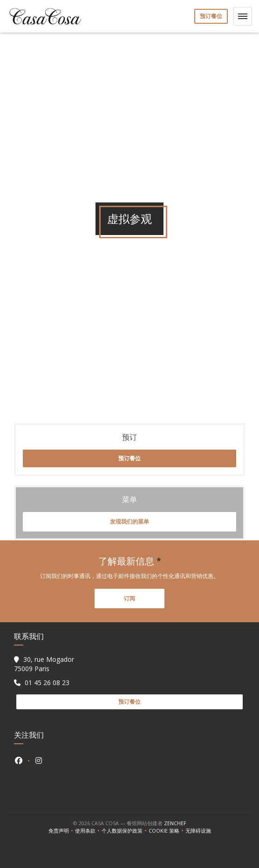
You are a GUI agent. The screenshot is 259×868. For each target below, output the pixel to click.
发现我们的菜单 (129, 521)
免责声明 (62, 831)
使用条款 (88, 831)
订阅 (129, 598)
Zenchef (175, 823)
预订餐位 (211, 16)
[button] (243, 16)
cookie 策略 (167, 831)
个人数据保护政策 (125, 831)
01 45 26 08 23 (47, 683)
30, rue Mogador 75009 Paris (44, 664)
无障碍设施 (198, 831)
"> (129, 334)
